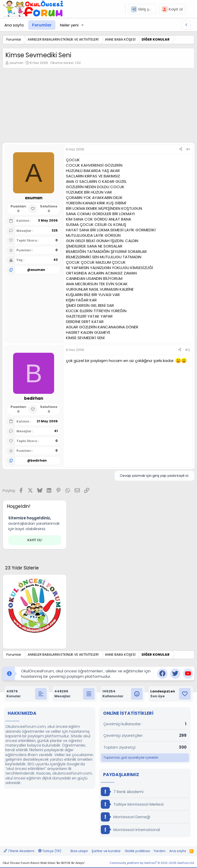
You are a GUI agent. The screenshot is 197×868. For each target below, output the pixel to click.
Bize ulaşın (79, 851)
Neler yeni (69, 25)
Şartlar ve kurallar (106, 851)
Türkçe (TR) (50, 851)
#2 (188, 350)
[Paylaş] (181, 149)
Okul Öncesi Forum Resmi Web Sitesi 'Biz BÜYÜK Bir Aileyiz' (44, 863)
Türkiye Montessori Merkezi (132, 804)
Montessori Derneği (125, 817)
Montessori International (130, 830)
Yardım (160, 851)
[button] (83, 25)
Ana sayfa (14, 25)
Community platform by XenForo (152, 863)
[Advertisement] (98, 107)
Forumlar (42, 25)
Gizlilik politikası (137, 851)
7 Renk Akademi (122, 792)
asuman (16, 63)
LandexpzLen (163, 691)
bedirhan (39, 460)
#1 (188, 149)
